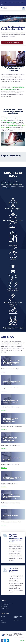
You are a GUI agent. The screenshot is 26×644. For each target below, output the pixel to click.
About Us (3, 616)
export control (14, 126)
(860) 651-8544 (5, 608)
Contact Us (4, 623)
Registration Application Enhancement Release (11, 382)
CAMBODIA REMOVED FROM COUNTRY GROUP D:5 (12, 478)
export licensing (7, 119)
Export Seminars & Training (18, 617)
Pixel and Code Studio (19, 637)
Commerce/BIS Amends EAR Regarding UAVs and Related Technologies (11, 496)
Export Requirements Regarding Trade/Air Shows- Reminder (10, 439)
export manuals (11, 122)
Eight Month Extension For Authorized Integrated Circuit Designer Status (12, 362)
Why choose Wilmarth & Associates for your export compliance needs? (16, 538)
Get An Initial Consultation (12, 42)
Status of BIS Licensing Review (11, 516)
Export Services (11, 156)
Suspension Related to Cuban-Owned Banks (11, 401)
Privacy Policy (17, 620)
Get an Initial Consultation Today (14, 570)
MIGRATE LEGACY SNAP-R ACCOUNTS (11, 459)
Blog (2, 620)
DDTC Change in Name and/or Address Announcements (11, 420)
